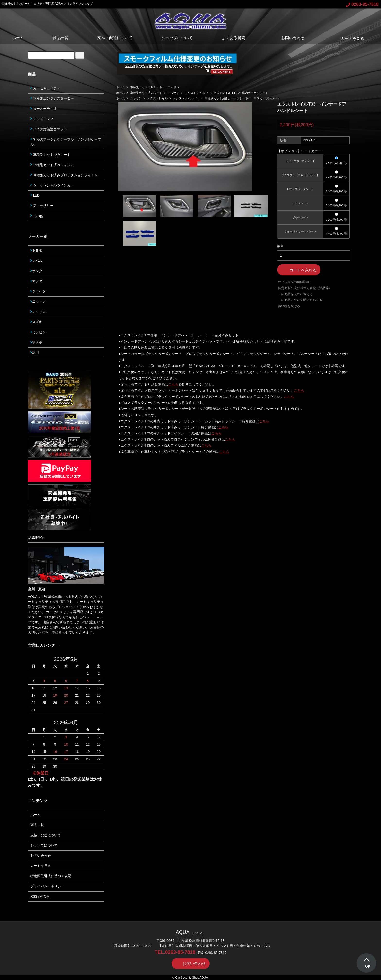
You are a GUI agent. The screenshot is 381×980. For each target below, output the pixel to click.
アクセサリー (42, 206)
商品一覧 (61, 38)
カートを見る (349, 39)
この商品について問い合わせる (300, 300)
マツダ (36, 281)
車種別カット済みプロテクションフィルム (64, 175)
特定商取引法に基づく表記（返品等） (305, 288)
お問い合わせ (289, 38)
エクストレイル (195, 93)
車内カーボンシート (255, 93)
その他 (37, 216)
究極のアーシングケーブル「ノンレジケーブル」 (66, 142)
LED (35, 195)
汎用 (35, 353)
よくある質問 (234, 38)
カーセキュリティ (45, 88)
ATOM (45, 896)
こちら (173, 384)
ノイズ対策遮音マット (49, 129)
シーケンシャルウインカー (52, 185)
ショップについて (177, 38)
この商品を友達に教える (295, 294)
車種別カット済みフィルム (52, 165)
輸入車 (36, 342)
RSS (34, 896)
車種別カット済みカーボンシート (226, 98)
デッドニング (42, 119)
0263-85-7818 (362, 4)
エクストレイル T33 (224, 93)
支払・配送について (115, 38)
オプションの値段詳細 (294, 282)
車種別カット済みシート (146, 87)
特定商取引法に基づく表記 (51, 876)
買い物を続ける (289, 306)
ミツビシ (38, 332)
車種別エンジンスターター (52, 98)
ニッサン (173, 87)
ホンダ (36, 271)
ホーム (18, 38)
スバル (36, 261)
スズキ (36, 322)
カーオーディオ (44, 109)
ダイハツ (38, 291)
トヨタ (36, 250)
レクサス (38, 312)
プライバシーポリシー (47, 886)
